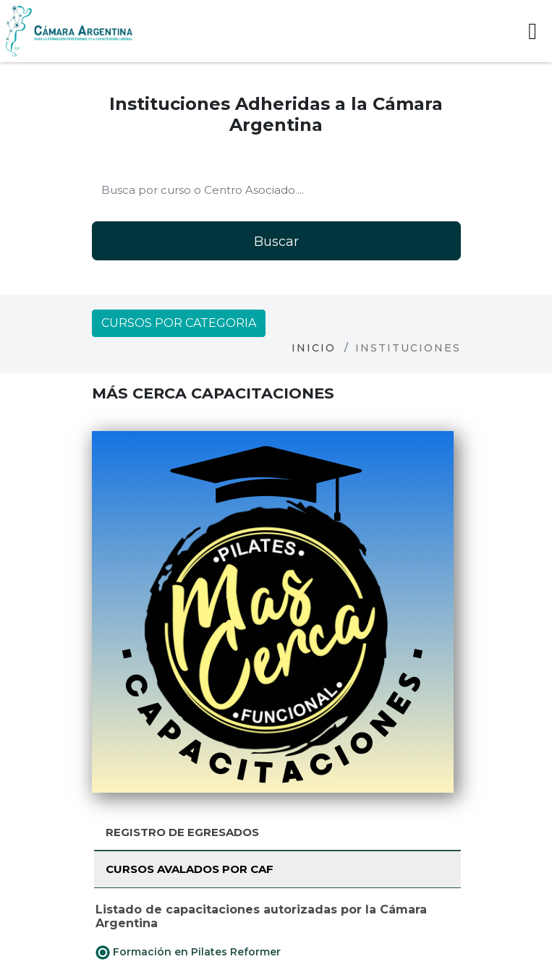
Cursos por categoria (179, 323)
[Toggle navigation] (532, 31)
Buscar (276, 242)
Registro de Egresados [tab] (182, 832)
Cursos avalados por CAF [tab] (190, 869)
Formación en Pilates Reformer (188, 953)
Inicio (314, 348)
